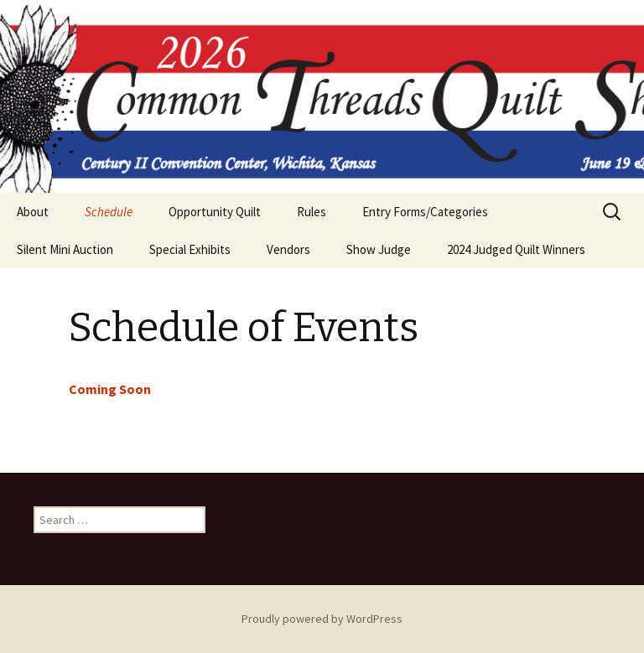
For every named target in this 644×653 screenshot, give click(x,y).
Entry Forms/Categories (425, 212)
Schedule (109, 212)
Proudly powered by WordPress (322, 619)
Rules (312, 212)
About (33, 212)
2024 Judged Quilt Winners (516, 249)
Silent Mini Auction (65, 249)
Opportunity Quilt (215, 212)
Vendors (288, 249)
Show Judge (379, 249)
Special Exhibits (190, 249)
